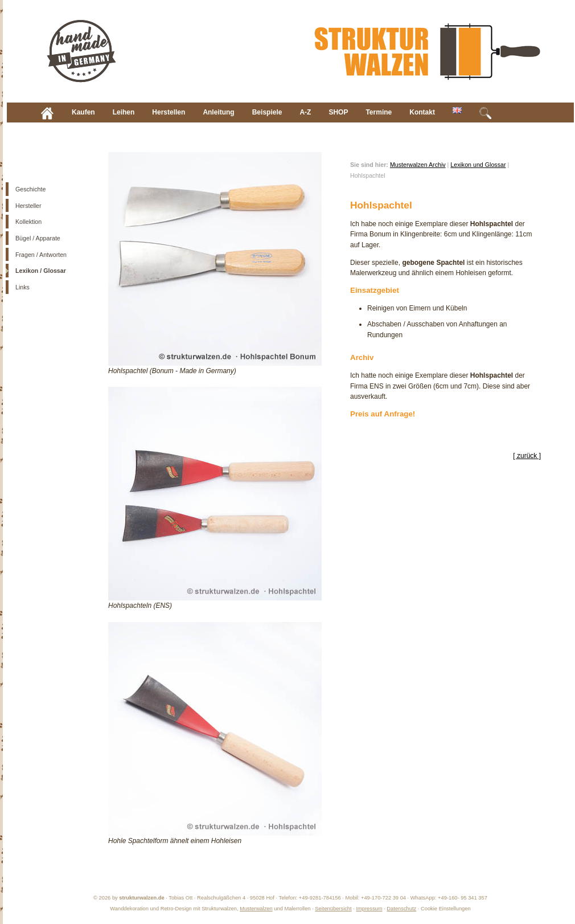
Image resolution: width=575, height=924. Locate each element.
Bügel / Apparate (38, 238)
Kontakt (422, 112)
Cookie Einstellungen (446, 909)
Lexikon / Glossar (41, 271)
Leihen (124, 112)
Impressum (369, 909)
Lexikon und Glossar (478, 165)
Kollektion (28, 222)
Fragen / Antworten (41, 255)
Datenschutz (401, 909)
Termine (379, 112)
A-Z (305, 112)
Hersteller (28, 206)
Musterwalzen (256, 909)
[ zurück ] (527, 456)
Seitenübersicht (333, 909)
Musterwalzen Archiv (418, 165)
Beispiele (267, 112)
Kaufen (83, 112)
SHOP (338, 112)
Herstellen (169, 112)
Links (22, 287)
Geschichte (30, 189)
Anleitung (218, 112)
